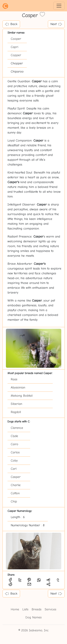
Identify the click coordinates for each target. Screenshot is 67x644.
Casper (16, 477)
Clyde (14, 436)
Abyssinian (18, 388)
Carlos (15, 452)
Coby (14, 461)
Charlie (16, 485)
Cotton (15, 493)
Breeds (37, 609)
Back (11, 24)
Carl (14, 469)
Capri (14, 47)
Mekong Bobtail (22, 396)
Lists (25, 609)
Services (50, 609)
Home (15, 609)
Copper (16, 55)
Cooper (16, 39)
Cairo (14, 444)
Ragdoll (16, 412)
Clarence (17, 428)
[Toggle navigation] (59, 6)
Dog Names (33, 617)
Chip (14, 501)
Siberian (16, 404)
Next (56, 24)
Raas (14, 379)
